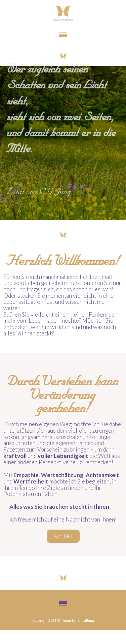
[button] (63, 35)
